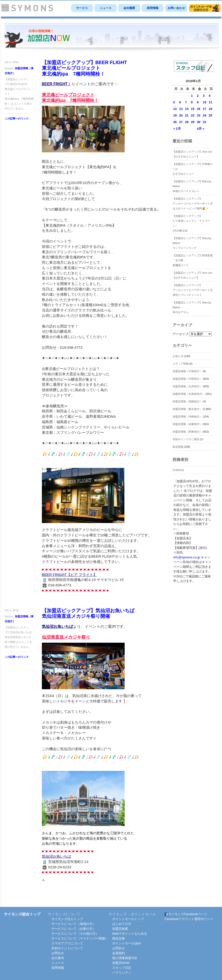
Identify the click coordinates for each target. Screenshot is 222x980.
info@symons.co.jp (187, 557)
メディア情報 (181, 364)
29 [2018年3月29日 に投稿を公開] (193, 122)
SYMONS (178, 470)
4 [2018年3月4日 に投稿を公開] (209, 96)
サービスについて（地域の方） (74, 924)
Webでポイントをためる (130, 934)
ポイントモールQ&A (127, 943)
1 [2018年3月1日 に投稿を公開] (192, 96)
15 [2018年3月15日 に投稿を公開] (193, 109)
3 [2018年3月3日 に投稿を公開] (204, 96)
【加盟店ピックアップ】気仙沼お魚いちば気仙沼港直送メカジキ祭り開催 (88, 613)
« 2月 (177, 129)
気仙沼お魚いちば (57, 626)
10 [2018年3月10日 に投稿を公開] (204, 102)
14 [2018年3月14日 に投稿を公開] (187, 109)
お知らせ (178, 356)
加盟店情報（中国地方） (187, 371)
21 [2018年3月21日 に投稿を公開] (187, 115)
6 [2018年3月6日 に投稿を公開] (180, 102)
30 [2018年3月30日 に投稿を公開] (199, 122)
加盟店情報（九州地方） (187, 386)
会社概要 (129, 8)
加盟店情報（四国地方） (187, 401)
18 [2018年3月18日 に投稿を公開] (210, 109)
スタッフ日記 (122, 968)
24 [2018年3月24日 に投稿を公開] (204, 115)
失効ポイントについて (67, 948)
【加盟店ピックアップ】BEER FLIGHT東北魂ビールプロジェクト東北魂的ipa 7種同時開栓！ (84, 68)
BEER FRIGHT (55, 84)
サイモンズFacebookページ (186, 914)
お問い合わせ (176, 8)
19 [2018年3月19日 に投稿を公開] (175, 115)
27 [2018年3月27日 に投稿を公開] (181, 122)
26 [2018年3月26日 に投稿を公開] (175, 122)
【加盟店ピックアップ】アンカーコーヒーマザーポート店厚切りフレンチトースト (193, 290)
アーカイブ (180, 334)
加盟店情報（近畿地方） (187, 424)
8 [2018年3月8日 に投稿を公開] (192, 102)
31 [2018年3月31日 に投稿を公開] (204, 122)
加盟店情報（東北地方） (187, 409)
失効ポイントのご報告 (186, 439)
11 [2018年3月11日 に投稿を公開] (210, 102)
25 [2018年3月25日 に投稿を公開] (210, 115)
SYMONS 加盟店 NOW (112, 38)
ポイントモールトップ (128, 919)
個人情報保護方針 (125, 958)
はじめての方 (122, 924)
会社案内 (58, 958)
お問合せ (58, 953)
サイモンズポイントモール (205, 8)
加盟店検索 (120, 929)
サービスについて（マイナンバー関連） (80, 938)
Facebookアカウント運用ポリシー (189, 919)
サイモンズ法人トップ (67, 919)
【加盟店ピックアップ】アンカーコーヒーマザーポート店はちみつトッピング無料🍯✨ (193, 204)
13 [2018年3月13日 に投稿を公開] (181, 109)
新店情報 (178, 447)
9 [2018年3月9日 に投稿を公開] (198, 102)
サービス (82, 8)
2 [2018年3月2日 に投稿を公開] (198, 96)
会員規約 (119, 953)
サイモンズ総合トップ (22, 914)
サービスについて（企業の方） (74, 929)
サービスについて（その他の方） (75, 934)
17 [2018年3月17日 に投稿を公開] (204, 109)
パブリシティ (122, 973)
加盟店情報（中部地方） (187, 379)
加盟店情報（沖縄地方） (187, 417)
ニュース (106, 8)
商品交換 (119, 938)
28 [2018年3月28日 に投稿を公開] (187, 122)
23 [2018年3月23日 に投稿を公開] (199, 115)
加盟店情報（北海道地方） (189, 394)
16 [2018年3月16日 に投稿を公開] (199, 109)
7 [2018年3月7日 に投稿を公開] (186, 102)
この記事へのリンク (17, 118)
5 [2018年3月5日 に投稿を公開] (174, 102)
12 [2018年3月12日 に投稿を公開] (175, 109)
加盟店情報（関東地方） (187, 432)
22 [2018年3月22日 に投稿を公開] (193, 115)
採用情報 (153, 8)
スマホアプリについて (67, 943)
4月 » (201, 129)
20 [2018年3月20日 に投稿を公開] (181, 115)
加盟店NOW (121, 963)
